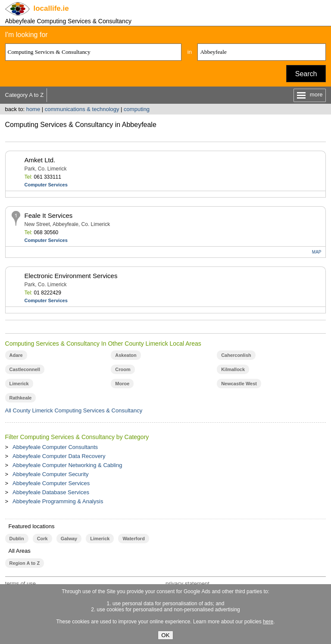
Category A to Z (25, 95)
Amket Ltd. (40, 160)
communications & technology (82, 109)
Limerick (19, 384)
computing (137, 109)
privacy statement (187, 584)
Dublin (17, 539)
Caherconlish (236, 355)
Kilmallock (233, 369)
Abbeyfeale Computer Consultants (55, 447)
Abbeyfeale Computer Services (51, 483)
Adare (16, 355)
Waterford (133, 539)
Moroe (122, 384)
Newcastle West (239, 384)
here (268, 622)
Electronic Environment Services (71, 276)
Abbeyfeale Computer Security (50, 474)
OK (165, 635)
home (33, 109)
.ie (51, 8)
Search (306, 74)
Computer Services (46, 185)
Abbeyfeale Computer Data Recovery (59, 456)
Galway (69, 539)
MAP (317, 252)
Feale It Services (49, 215)
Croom (123, 369)
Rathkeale (21, 398)
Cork (42, 539)
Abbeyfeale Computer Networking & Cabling (67, 465)
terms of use (21, 584)
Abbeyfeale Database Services (51, 492)
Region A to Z (25, 563)
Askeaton (126, 355)
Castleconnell (25, 369)
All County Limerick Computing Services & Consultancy (74, 410)
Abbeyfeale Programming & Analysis (58, 501)
